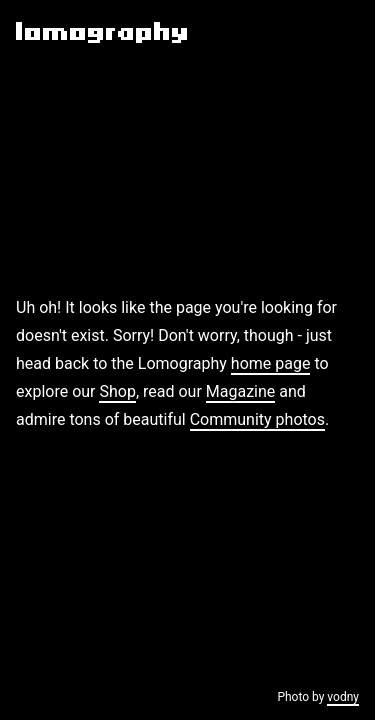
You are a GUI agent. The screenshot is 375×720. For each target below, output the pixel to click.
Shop (117, 391)
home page (271, 363)
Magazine (241, 391)
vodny (343, 697)
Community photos (257, 419)
